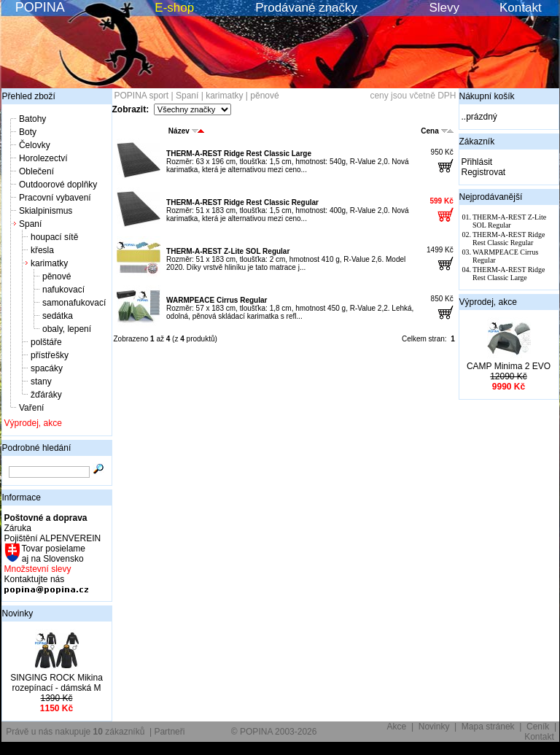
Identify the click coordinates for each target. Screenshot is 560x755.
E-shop (174, 8)
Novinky (18, 613)
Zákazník (477, 142)
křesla (42, 250)
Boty (28, 132)
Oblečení (36, 171)
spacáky (47, 368)
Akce (397, 727)
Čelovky (35, 145)
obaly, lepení (67, 329)
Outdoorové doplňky (58, 185)
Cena (437, 131)
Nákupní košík (487, 96)
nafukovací (63, 290)
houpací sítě (54, 237)
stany (41, 382)
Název (186, 131)
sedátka (58, 316)
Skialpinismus (46, 211)
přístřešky (50, 355)
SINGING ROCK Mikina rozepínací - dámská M (57, 683)
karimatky (49, 263)
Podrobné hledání (37, 448)
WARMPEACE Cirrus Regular (217, 300)
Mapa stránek (488, 727)
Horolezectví (43, 158)
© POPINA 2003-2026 (274, 732)
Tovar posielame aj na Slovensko (53, 554)
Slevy (444, 8)
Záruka (18, 528)
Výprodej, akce (33, 423)
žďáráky (46, 395)
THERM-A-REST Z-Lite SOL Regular (228, 251)
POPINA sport (142, 96)
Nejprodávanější (491, 197)
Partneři (169, 732)
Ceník (538, 727)
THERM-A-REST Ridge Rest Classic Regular (242, 202)
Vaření (31, 408)
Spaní (30, 224)
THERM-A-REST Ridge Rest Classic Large (239, 154)
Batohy (32, 119)
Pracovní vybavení (55, 198)
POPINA (40, 7)
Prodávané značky (306, 8)
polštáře (46, 342)
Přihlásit (477, 162)
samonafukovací (74, 303)
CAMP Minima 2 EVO (509, 366)
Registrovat (484, 172)
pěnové (57, 276)
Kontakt (521, 8)
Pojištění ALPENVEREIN (53, 538)
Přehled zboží (29, 96)
